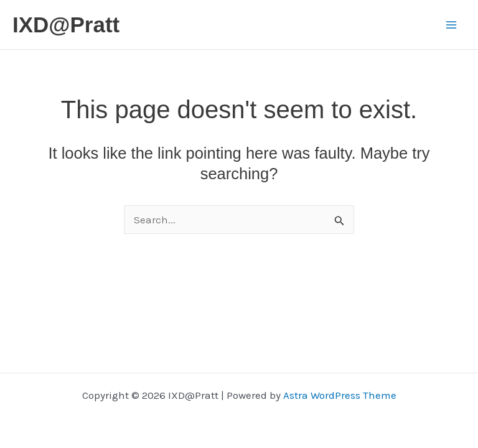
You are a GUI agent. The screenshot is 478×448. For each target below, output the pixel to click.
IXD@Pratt (66, 25)
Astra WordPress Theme (340, 395)
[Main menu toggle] (452, 25)
